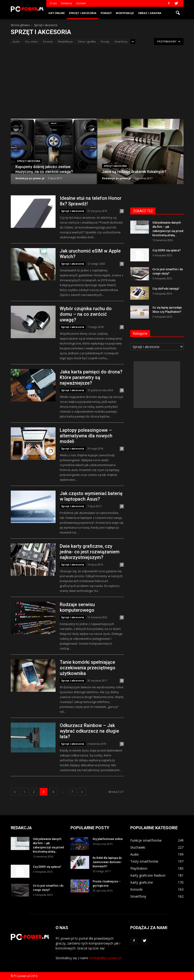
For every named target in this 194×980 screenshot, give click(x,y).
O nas (53, 3)
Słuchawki (138, 847)
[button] (178, 13)
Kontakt (81, 3)
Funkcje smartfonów (146, 840)
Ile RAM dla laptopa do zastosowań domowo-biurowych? (107, 862)
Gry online (56, 13)
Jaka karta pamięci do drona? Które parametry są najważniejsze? (91, 377)
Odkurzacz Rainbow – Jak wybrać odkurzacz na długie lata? (89, 731)
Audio (16, 41)
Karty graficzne (142, 882)
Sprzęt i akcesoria (83, 13)
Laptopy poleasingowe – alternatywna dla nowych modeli (86, 436)
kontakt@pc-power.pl (105, 958)
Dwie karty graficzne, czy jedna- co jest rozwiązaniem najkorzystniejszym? (90, 552)
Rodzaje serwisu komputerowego (77, 607)
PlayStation (139, 868)
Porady (106, 13)
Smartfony (121, 41)
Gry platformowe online (108, 839)
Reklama (67, 3)
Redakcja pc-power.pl (30, 178)
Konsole (48, 41)
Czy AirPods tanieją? (166, 289)
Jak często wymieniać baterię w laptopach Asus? (91, 496)
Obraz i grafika (150, 13)
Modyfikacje (125, 13)
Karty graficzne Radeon (148, 875)
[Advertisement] (97, 84)
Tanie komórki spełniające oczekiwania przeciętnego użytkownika (88, 668)
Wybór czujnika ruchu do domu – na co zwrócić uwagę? (86, 314)
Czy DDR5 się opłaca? (167, 250)
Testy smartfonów (144, 861)
